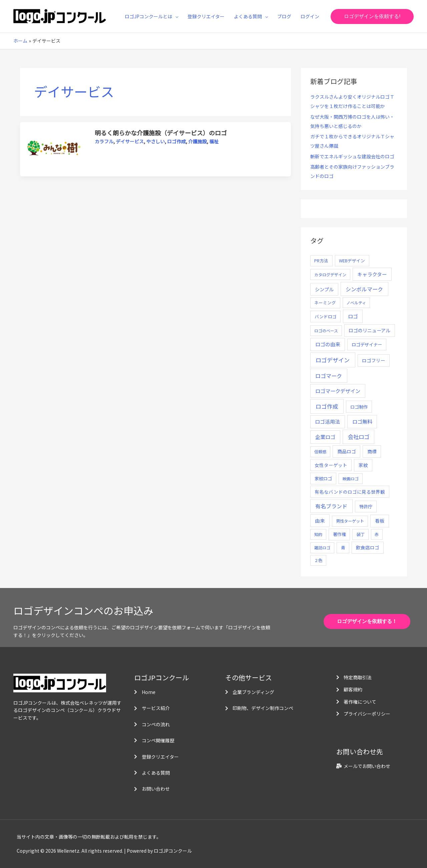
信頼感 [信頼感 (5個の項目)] (320, 452)
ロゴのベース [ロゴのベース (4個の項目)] (326, 330)
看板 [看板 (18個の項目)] (380, 521)
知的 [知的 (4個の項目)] (318, 534)
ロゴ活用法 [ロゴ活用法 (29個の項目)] (327, 421)
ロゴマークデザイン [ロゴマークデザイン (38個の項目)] (338, 391)
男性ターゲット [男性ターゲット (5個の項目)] (350, 521)
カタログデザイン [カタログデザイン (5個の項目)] (330, 275)
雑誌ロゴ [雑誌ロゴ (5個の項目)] (322, 548)
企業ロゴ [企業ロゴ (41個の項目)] (325, 437)
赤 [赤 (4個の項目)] (377, 534)
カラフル (104, 141)
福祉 (214, 141)
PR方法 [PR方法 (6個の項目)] (321, 260)
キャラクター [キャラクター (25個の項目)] (372, 274)
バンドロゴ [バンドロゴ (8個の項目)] (326, 316)
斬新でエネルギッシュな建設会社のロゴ (352, 156)
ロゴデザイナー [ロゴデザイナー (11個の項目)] (367, 344)
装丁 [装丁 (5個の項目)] (361, 534)
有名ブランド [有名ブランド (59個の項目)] (331, 506)
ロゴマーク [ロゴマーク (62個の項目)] (329, 376)
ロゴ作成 (176, 141)
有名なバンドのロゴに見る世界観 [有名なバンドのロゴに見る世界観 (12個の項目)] (350, 492)
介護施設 (197, 141)
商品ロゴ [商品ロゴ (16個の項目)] (347, 451)
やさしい (155, 141)
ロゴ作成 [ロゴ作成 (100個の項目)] (327, 406)
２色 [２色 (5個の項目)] (318, 560)
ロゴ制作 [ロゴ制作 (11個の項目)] (359, 407)
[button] (372, 16)
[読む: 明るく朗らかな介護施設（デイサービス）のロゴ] (54, 149)
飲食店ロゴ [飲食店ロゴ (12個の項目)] (368, 547)
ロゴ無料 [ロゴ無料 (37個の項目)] (362, 421)
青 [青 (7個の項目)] (343, 547)
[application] (175, 16)
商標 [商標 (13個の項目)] (372, 451)
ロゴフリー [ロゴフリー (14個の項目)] (374, 360)
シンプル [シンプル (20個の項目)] (324, 289)
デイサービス (130, 141)
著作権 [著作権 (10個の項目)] (339, 534)
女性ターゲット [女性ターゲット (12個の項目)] (331, 465)
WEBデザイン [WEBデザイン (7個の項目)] (352, 260)
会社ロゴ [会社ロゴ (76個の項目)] (359, 437)
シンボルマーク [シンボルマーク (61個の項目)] (364, 289)
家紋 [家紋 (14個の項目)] (363, 465)
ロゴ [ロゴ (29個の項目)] (353, 316)
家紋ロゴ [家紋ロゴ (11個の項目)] (323, 478)
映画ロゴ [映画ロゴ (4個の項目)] (351, 478)
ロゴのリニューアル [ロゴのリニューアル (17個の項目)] (369, 330)
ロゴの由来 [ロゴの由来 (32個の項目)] (328, 344)
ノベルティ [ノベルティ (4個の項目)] (356, 302)
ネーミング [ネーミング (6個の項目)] (325, 302)
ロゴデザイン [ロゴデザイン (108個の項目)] (333, 360)
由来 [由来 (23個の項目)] (320, 520)
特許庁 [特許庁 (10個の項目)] (366, 506)
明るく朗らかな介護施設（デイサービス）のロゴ (161, 133)
